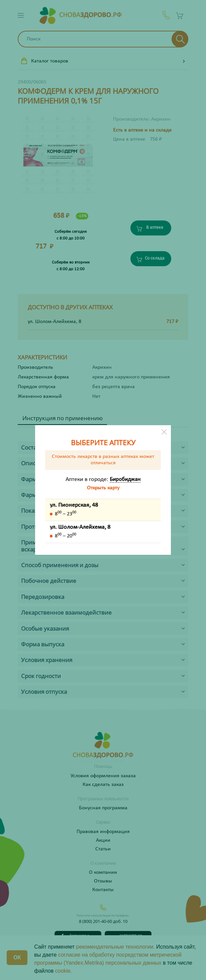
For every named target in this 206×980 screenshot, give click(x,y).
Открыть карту (103, 488)
